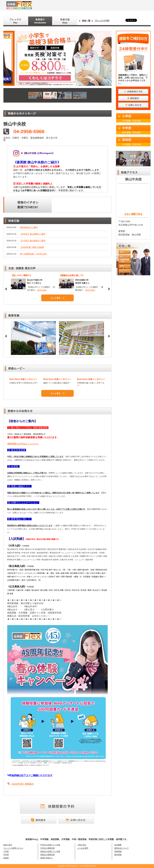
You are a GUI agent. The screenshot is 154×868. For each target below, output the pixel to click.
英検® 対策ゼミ (47, 858)
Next (110, 289)
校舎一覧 (86, 21)
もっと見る (56, 298)
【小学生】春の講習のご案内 (33, 241)
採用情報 (118, 851)
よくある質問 (83, 848)
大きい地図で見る (133, 214)
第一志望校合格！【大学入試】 (34, 254)
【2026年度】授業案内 (22, 784)
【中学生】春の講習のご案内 (33, 234)
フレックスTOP (102, 21)
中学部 (133, 130)
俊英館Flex (51, 5)
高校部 (133, 142)
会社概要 (118, 845)
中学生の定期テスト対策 (50, 845)
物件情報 (118, 855)
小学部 (133, 118)
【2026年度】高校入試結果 (32, 247)
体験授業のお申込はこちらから (23, 444)
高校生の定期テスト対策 (50, 851)
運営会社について (122, 848)
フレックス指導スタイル (13, 848)
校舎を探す (8, 845)
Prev (6, 289)
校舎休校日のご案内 (29, 227)
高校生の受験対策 (48, 855)
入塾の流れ (82, 845)
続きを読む (42, 290)
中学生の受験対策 (48, 848)
